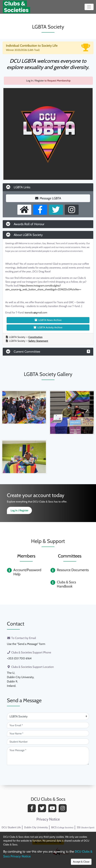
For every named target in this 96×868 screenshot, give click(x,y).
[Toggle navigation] (89, 7)
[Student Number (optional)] (48, 741)
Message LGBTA (48, 198)
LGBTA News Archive (48, 320)
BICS (62, 827)
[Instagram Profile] (72, 210)
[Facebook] (33, 809)
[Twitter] (43, 809)
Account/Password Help (27, 572)
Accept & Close (81, 862)
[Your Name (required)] (48, 733)
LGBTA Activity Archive (48, 327)
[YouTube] (53, 809)
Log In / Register (35, 81)
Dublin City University (36, 827)
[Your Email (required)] (48, 725)
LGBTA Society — (24, 337)
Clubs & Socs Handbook (66, 584)
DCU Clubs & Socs (48, 799)
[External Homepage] (24, 210)
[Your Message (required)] (48, 756)
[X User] (56, 210)
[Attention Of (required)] (48, 716)
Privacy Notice (48, 819)
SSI (86, 827)
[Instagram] (63, 809)
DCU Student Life (11, 827)
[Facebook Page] (40, 210)
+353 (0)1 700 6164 (19, 658)
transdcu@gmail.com (36, 313)
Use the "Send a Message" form (26, 644)
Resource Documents (73, 570)
